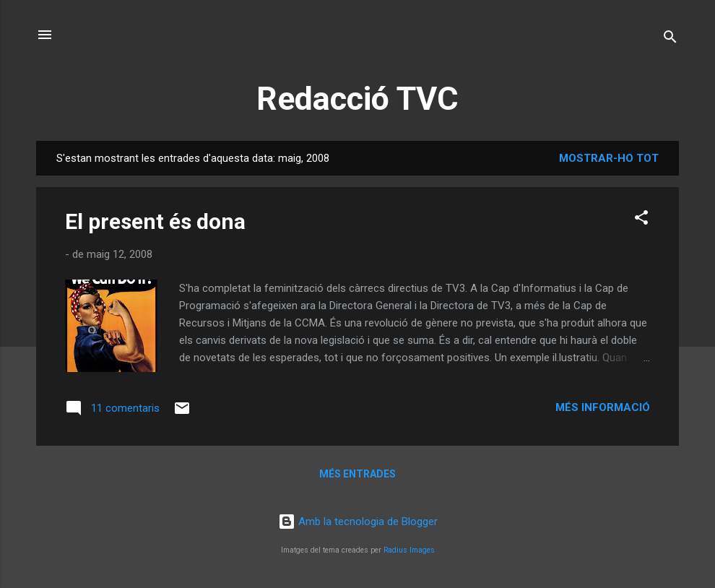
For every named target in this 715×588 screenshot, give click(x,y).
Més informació (603, 407)
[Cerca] (670, 39)
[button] (641, 220)
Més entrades (357, 474)
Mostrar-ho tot (609, 158)
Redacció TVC (357, 99)
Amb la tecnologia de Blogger (358, 522)
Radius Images (409, 550)
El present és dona (155, 221)
